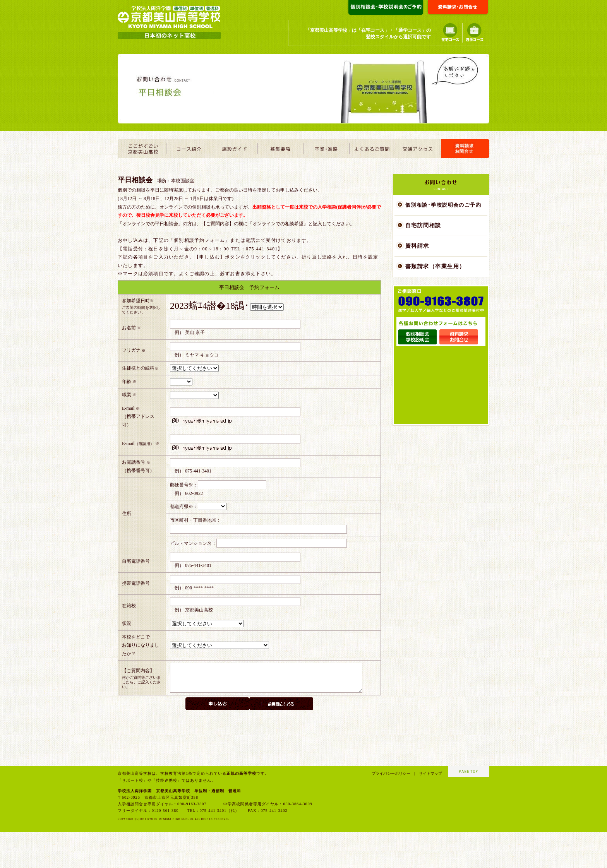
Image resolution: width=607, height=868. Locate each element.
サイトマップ (429, 809)
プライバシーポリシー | (393, 809)
